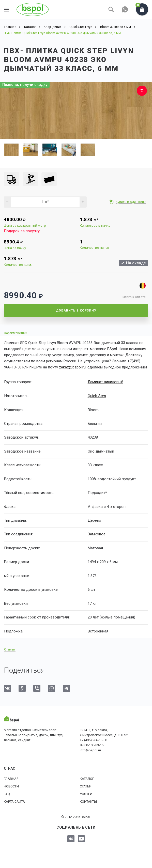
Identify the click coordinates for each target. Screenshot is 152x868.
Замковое (96, 534)
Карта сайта (14, 801)
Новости (11, 786)
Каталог (87, 778)
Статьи (86, 786)
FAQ (7, 794)
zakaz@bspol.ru (72, 367)
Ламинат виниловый (105, 382)
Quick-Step (97, 396)
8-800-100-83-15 (92, 745)
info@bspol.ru (90, 750)
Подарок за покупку (22, 231)
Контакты (88, 801)
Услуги (86, 794)
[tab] (76, 333)
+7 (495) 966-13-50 (93, 740)
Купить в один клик (131, 202)
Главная (11, 778)
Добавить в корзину (76, 311)
